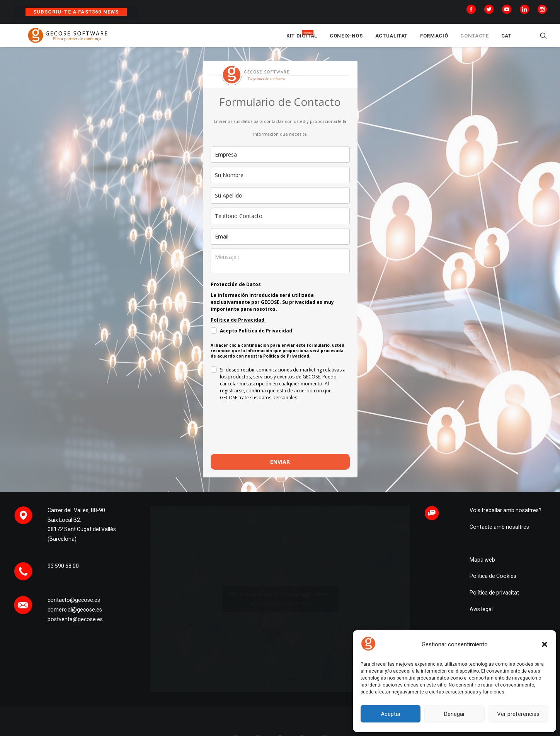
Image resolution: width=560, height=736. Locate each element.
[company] (280, 162)
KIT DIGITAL (302, 40)
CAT (506, 40)
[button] (545, 644)
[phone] (280, 223)
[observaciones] (280, 268)
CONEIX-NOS (346, 40)
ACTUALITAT (392, 40)
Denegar (454, 714)
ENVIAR (280, 469)
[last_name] (280, 203)
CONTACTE (474, 40)
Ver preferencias (518, 714)
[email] (280, 244)
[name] (280, 182)
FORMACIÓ (434, 40)
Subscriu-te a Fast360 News (76, 12)
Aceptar (391, 714)
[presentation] (269, 438)
